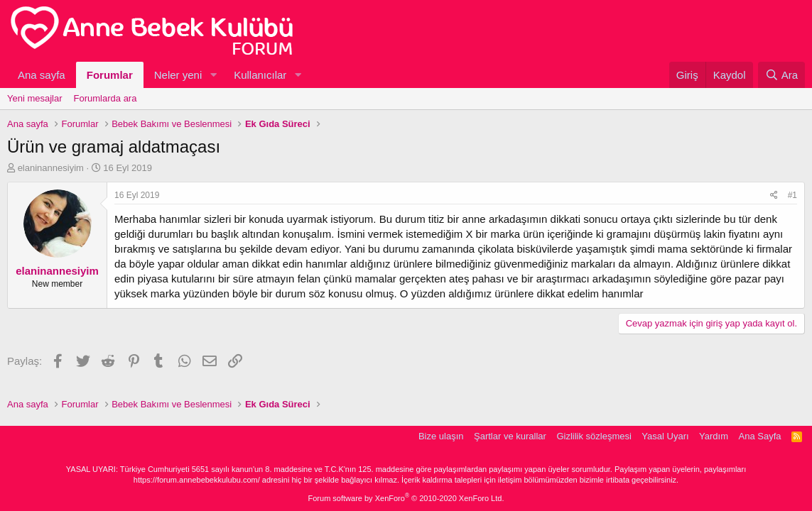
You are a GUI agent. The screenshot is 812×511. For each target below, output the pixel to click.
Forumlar (110, 75)
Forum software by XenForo (406, 498)
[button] (213, 75)
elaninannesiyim (51, 168)
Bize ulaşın (441, 436)
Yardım (714, 436)
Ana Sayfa (760, 436)
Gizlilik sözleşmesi (594, 436)
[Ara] (781, 75)
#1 (792, 195)
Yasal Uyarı (665, 436)
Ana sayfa (42, 75)
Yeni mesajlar (35, 98)
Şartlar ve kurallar (510, 436)
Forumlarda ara (105, 98)
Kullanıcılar (260, 75)
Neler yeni (178, 75)
